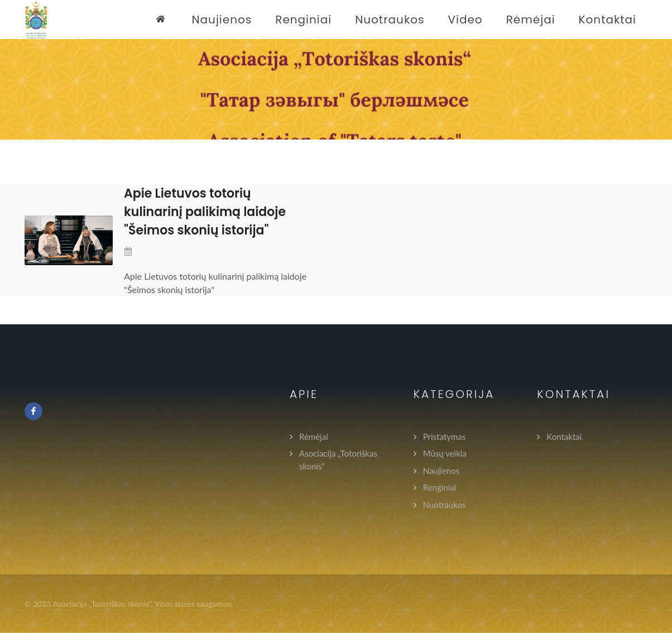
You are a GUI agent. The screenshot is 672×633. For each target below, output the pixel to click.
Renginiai (440, 487)
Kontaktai (564, 436)
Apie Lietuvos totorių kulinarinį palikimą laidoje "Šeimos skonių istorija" (205, 212)
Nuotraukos (445, 504)
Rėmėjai (314, 436)
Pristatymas (445, 436)
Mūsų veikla (445, 453)
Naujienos (441, 470)
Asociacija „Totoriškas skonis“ (338, 460)
